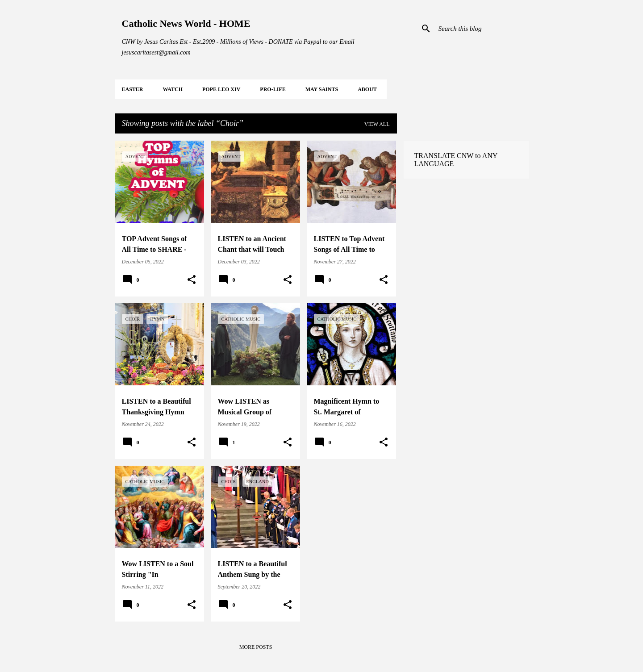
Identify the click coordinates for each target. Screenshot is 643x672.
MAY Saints (322, 89)
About (367, 89)
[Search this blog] (482, 29)
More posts (256, 647)
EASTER (133, 89)
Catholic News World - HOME (186, 23)
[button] (192, 280)
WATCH (173, 89)
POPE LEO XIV (221, 89)
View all (377, 124)
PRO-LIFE (273, 89)
